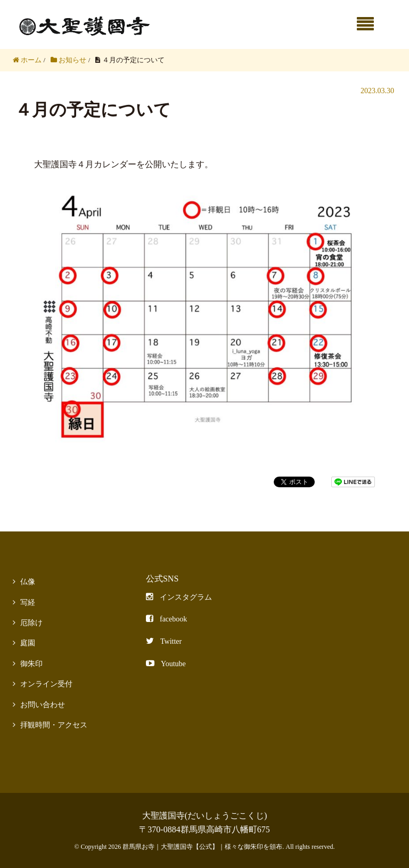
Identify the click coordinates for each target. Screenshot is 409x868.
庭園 (28, 643)
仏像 (28, 582)
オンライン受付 (46, 684)
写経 (28, 603)
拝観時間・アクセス (54, 725)
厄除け (31, 623)
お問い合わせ (43, 705)
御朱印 (31, 664)
